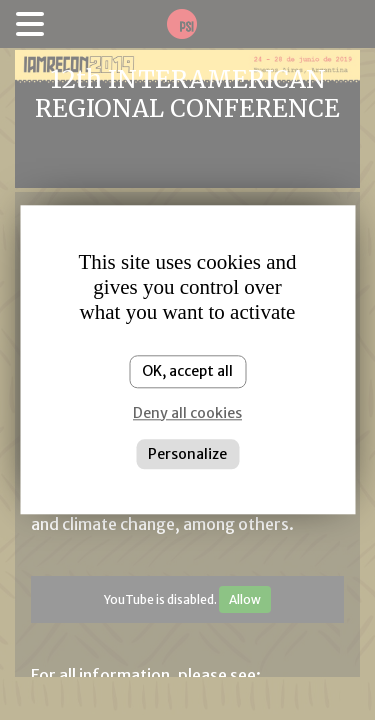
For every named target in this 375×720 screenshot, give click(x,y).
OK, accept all (187, 371)
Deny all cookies (187, 413)
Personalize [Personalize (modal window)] (187, 454)
